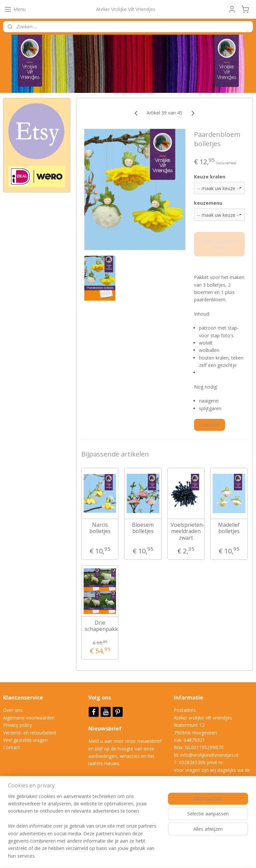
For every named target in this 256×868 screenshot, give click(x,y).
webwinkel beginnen (156, 856)
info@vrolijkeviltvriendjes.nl (209, 755)
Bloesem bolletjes (143, 528)
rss (130, 856)
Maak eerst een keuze (219, 244)
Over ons (13, 710)
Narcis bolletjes (100, 528)
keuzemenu (208, 203)
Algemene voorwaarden (29, 718)
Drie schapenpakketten (100, 626)
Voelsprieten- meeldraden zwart (186, 531)
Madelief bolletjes (229, 528)
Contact (11, 747)
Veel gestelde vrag (23, 740)
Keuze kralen (210, 176)
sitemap (116, 856)
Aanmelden (20, 827)
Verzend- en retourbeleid (29, 733)
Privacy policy (17, 725)
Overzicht (209, 425)
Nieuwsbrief (106, 728)
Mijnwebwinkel (214, 856)
